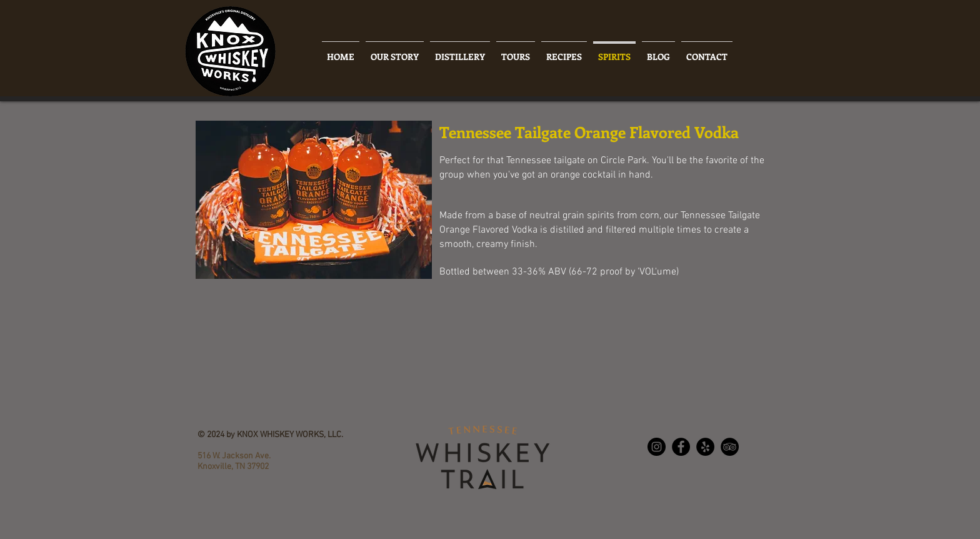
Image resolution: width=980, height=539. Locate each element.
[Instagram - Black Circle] (657, 447)
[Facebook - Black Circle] (681, 447)
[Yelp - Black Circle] (705, 447)
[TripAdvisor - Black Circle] (730, 447)
